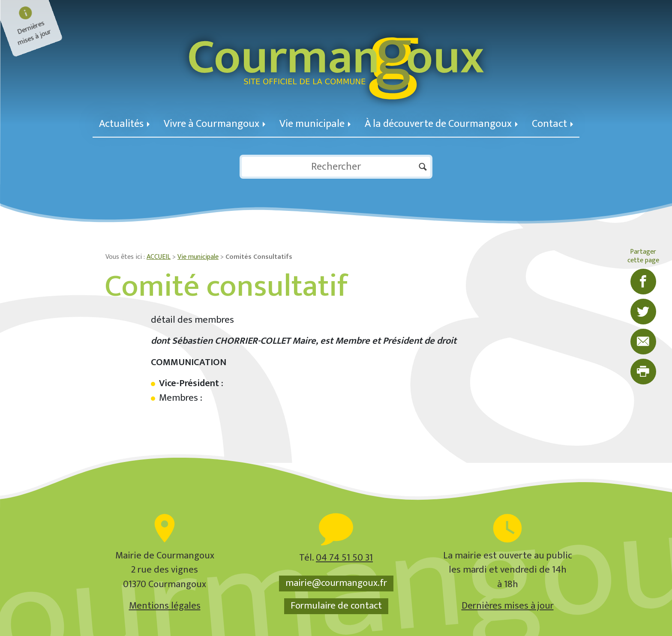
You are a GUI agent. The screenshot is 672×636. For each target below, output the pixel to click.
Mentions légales (165, 606)
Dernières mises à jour (508, 606)
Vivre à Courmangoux (214, 124)
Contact (552, 124)
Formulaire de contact (336, 606)
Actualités (124, 124)
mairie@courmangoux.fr (336, 583)
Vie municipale (315, 124)
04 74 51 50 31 (344, 558)
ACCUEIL (159, 257)
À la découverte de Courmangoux (441, 124)
